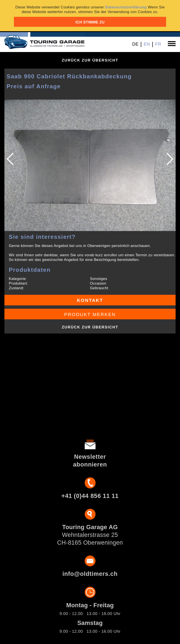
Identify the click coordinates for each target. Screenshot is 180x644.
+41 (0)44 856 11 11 (90, 496)
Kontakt (90, 300)
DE (135, 44)
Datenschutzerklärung (126, 7)
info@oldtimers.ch (90, 574)
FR (158, 44)
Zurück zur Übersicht (90, 60)
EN (147, 44)
